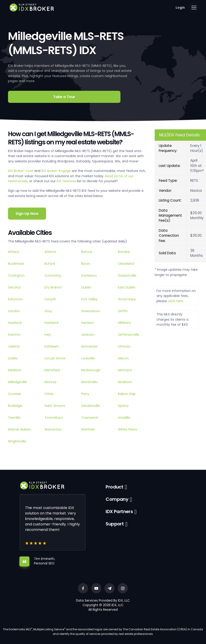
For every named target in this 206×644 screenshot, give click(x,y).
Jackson (88, 335)
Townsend (89, 418)
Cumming (53, 275)
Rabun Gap (127, 394)
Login (180, 8)
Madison (15, 370)
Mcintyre (125, 370)
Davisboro (89, 275)
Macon (123, 358)
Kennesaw (89, 346)
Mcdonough (91, 370)
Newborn (125, 382)
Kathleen (52, 346)
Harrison (88, 323)
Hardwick (52, 323)
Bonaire (124, 252)
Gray (48, 311)
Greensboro (91, 311)
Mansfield (52, 370)
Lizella (13, 358)
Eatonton (15, 299)
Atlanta (50, 252)
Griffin (123, 311)
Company (117, 499)
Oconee (14, 394)
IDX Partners (119, 512)
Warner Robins (19, 429)
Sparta (123, 406)
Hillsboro (124, 323)
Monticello (89, 382)
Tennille (14, 418)
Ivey (48, 335)
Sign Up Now (27, 214)
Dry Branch (53, 287)
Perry (85, 394)
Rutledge (15, 406)
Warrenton (53, 429)
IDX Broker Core (21, 171)
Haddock (15, 323)
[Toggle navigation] (194, 8)
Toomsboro (54, 418)
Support (115, 524)
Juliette (14, 346)
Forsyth (50, 299)
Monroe (51, 382)
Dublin (86, 287)
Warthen (88, 429)
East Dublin (127, 287)
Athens (14, 252)
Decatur (14, 287)
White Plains (128, 429)
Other (49, 394)
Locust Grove (55, 358)
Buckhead (16, 264)
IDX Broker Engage (56, 171)
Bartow (87, 252)
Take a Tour (64, 97)
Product (114, 487)
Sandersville (91, 406)
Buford (50, 264)
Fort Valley (89, 299)
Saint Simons (55, 406)
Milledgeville (17, 382)
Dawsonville (127, 275)
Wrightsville (17, 441)
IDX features (66, 181)
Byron (86, 264)
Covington (16, 275)
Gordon (14, 311)
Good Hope (127, 299)
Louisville (88, 358)
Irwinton (14, 335)
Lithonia (124, 346)
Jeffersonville (129, 335)
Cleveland (126, 264)
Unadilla (124, 418)
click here (176, 301)
